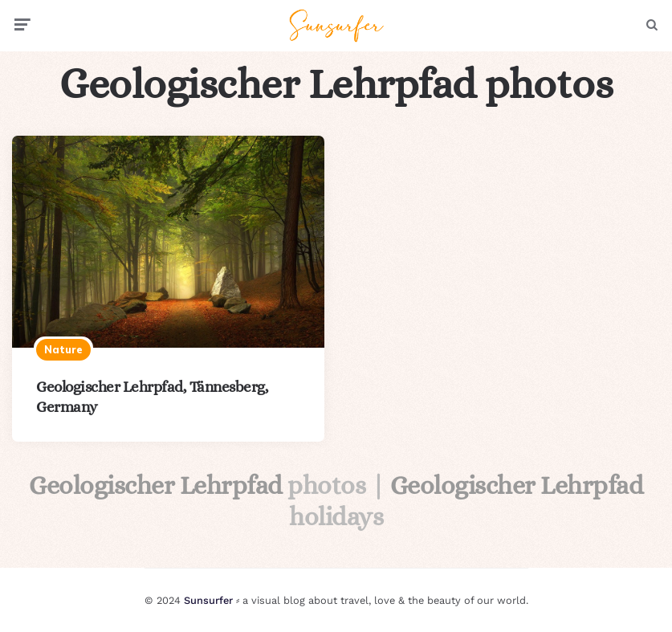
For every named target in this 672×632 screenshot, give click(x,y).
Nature (63, 349)
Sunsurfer (208, 600)
